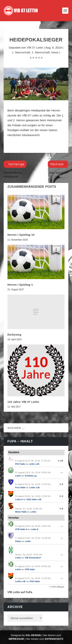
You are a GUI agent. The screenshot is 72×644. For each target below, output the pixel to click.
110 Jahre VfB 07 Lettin (23, 402)
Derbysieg (14, 335)
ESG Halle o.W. (34, 499)
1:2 (61, 496)
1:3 (61, 484)
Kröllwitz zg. (31, 476)
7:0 (61, 509)
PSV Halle (20, 464)
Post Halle (20, 487)
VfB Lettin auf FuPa (20, 592)
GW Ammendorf (33, 558)
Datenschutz (54, 639)
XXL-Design (33, 635)
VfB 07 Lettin (35, 48)
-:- (62, 472)
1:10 (61, 461)
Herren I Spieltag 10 (21, 235)
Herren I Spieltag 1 (20, 285)
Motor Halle (21, 512)
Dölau (18, 541)
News (55, 52)
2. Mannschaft (41, 52)
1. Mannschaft (21, 52)
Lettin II (19, 499)
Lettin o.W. (34, 464)
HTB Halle (30, 569)
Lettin (18, 476)
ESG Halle (35, 581)
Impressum (16, 639)
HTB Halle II (21, 529)
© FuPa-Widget (57, 587)
